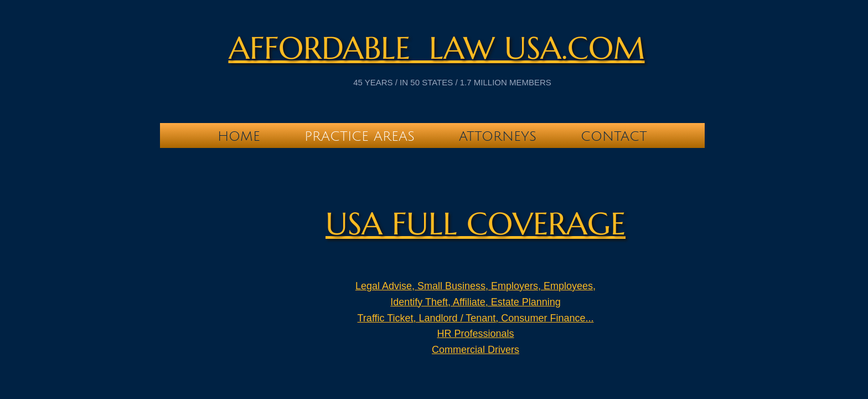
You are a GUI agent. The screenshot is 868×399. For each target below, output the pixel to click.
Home (239, 136)
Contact (614, 136)
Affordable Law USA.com (437, 48)
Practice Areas (360, 136)
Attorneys (498, 136)
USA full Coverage (476, 224)
